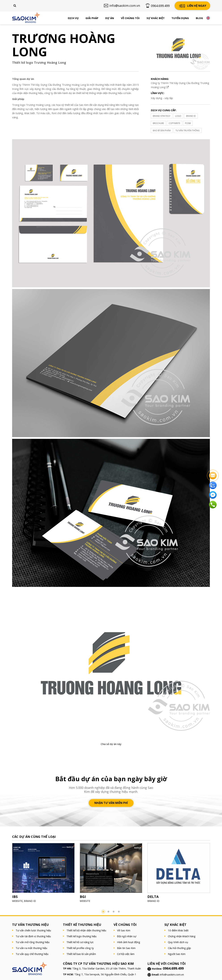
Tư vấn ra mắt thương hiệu (31, 948)
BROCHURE (158, 123)
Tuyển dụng (180, 18)
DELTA (153, 897)
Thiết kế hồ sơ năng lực (80, 942)
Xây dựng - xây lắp (162, 98)
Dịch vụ (73, 18)
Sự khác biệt (156, 18)
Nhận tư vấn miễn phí (111, 803)
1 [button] (103, 912)
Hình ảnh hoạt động (129, 942)
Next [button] (215, 874)
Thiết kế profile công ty (80, 948)
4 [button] (119, 912)
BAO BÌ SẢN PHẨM (162, 130)
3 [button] (114, 912)
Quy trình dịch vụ (178, 942)
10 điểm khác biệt (178, 930)
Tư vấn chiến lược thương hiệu (33, 930)
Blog (199, 18)
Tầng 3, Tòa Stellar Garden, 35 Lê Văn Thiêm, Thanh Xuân (107, 968)
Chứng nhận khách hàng (182, 936)
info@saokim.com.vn (172, 974)
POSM (188, 123)
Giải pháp (92, 18)
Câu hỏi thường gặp (179, 948)
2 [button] (108, 912)
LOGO (178, 116)
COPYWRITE (174, 123)
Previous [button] (7, 874)
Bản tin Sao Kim (126, 948)
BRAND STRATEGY (162, 116)
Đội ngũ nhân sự (127, 936)
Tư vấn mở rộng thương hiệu (33, 942)
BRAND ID (191, 116)
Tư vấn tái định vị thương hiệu (33, 936)
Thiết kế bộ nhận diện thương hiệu (86, 930)
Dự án (110, 18)
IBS (15, 897)
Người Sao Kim (177, 954)
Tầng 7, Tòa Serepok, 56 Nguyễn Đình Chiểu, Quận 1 (105, 974)
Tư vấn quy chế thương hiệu (32, 954)
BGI (83, 897)
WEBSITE (17, 901)
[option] (43, 874)
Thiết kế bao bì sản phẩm (81, 954)
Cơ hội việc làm (126, 954)
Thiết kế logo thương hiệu (81, 936)
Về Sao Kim (124, 930)
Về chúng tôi (130, 18)
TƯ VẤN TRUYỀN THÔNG (188, 130)
